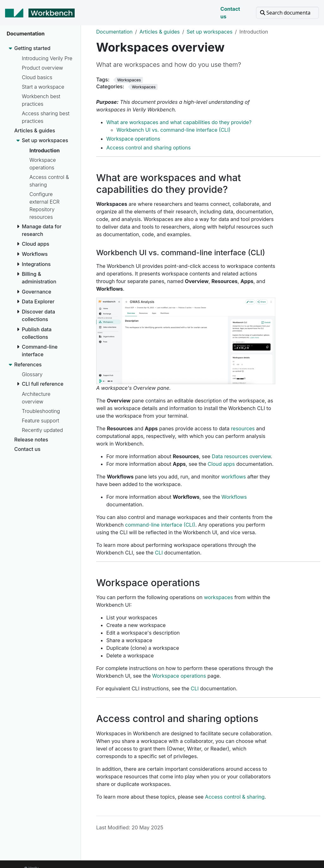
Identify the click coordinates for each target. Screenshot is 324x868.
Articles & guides (160, 32)
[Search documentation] (287, 13)
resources (243, 428)
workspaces (218, 597)
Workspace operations (133, 139)
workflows (234, 477)
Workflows (234, 497)
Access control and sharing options (149, 148)
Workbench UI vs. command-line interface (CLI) (173, 130)
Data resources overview (241, 456)
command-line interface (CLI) (160, 525)
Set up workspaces (210, 32)
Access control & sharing (235, 797)
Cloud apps (221, 464)
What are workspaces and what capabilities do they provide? (179, 122)
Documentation (114, 32)
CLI (159, 553)
